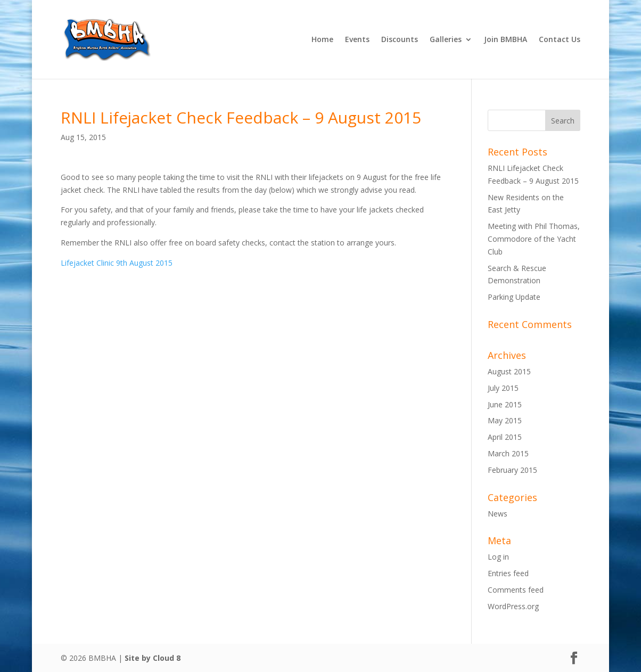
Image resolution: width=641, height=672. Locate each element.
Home (322, 40)
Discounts (400, 40)
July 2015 (503, 388)
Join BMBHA (506, 40)
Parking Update (514, 297)
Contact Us (560, 40)
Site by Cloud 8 (153, 658)
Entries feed (508, 573)
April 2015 (505, 437)
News (498, 514)
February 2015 (512, 470)
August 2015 (509, 371)
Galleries (446, 40)
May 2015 (505, 420)
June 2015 (505, 404)
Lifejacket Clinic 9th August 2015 (117, 263)
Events (357, 40)
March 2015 (508, 453)
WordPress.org (513, 606)
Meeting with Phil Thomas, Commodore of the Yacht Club (534, 239)
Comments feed (516, 590)
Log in (498, 557)
